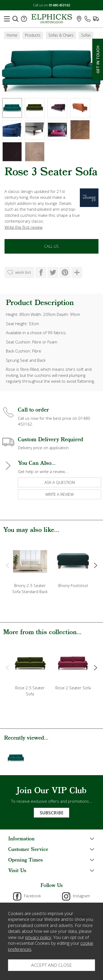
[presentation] (7, 565)
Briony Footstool (73, 585)
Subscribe (51, 813)
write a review (59, 494)
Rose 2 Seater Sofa (73, 688)
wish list (23, 272)
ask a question (60, 482)
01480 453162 (59, 5)
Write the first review (24, 227)
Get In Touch (98, 59)
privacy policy (38, 937)
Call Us (51, 246)
